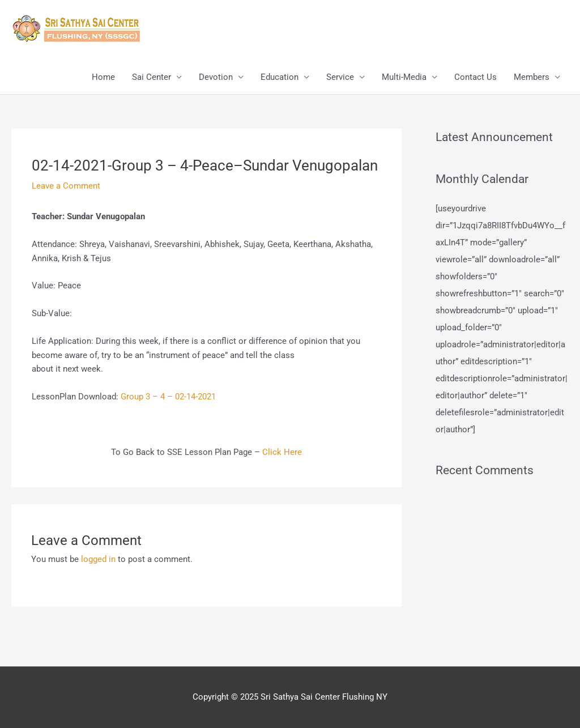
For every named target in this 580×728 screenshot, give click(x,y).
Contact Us (475, 77)
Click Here (282, 452)
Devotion (216, 77)
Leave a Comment (66, 186)
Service (340, 77)
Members (532, 77)
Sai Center (152, 77)
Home (103, 77)
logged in (98, 559)
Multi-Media (404, 77)
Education (280, 77)
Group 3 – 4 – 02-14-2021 (168, 397)
